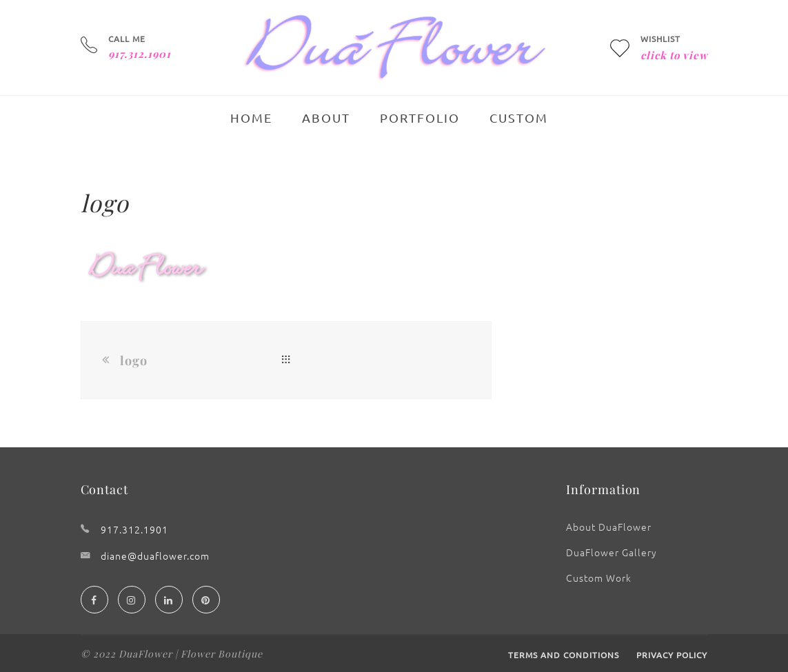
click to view (674, 55)
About (326, 118)
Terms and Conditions (564, 655)
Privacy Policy (672, 655)
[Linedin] (169, 600)
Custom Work (599, 578)
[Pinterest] (206, 600)
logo (134, 360)
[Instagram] (132, 600)
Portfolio (420, 118)
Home (251, 118)
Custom (519, 118)
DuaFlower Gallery (612, 552)
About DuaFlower (609, 527)
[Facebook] (94, 600)
